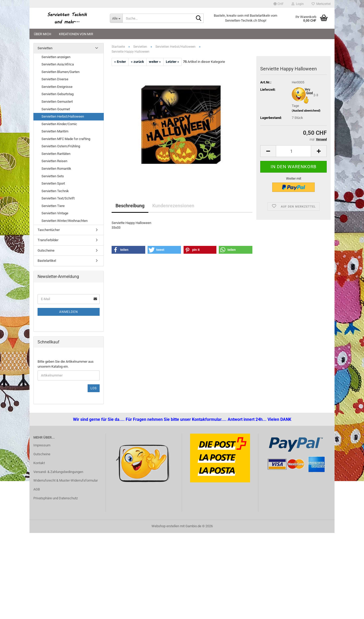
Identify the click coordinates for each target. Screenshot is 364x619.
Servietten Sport (53, 183)
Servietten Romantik (56, 169)
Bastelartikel (47, 261)
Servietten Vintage (55, 213)
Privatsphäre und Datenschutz (56, 498)
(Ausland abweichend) (306, 111)
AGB (37, 489)
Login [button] (298, 4)
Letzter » (172, 62)
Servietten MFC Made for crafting (66, 139)
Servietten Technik (55, 191)
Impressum (42, 445)
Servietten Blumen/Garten (60, 72)
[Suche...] (116, 18)
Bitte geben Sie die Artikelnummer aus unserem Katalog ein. (66, 364)
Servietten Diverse (55, 79)
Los (94, 388)
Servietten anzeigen (56, 57)
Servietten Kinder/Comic (59, 124)
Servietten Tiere (53, 206)
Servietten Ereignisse (57, 87)
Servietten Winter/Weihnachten (65, 221)
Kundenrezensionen (173, 206)
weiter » (155, 62)
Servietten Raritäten (56, 154)
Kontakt (39, 463)
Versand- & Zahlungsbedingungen (58, 472)
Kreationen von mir (76, 34)
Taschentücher (49, 230)
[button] (279, 4)
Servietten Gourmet (56, 109)
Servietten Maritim (55, 131)
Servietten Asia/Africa (58, 64)
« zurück (137, 62)
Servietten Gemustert (57, 102)
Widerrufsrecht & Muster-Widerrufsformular (66, 480)
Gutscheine (46, 250)
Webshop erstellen (165, 526)
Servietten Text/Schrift (58, 198)
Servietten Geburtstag (57, 94)
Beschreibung (130, 206)
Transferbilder (48, 240)
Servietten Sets (53, 176)
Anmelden (69, 312)
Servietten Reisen (54, 161)
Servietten (45, 48)
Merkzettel (321, 4)
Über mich (43, 34)
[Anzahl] (293, 151)
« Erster (120, 62)
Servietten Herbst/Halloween (63, 116)
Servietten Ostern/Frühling (61, 146)
